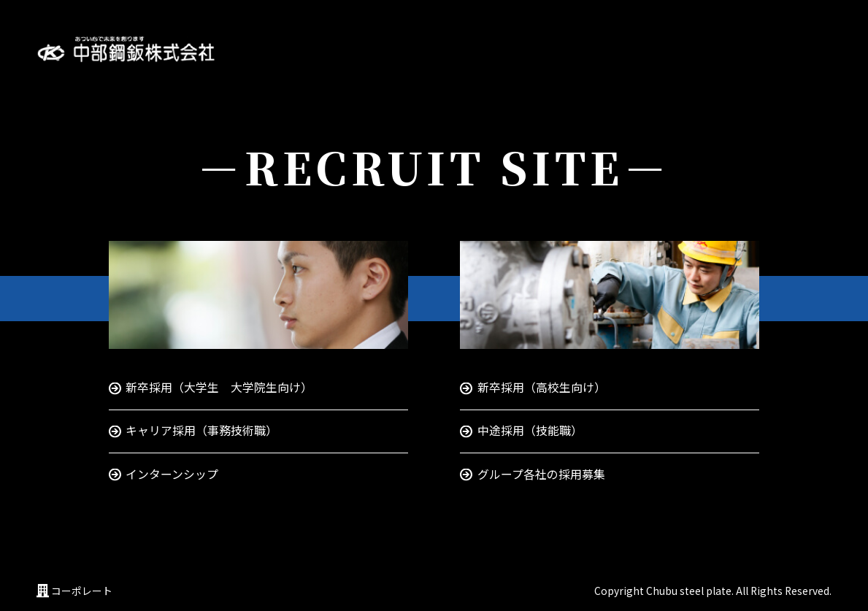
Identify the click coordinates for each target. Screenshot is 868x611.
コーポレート (82, 591)
